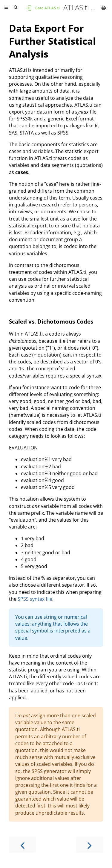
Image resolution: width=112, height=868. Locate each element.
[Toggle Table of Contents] (6, 7)
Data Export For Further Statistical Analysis (52, 41)
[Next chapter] (90, 845)
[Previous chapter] (22, 845)
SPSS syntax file (35, 599)
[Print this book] (104, 7)
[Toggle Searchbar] (16, 7)
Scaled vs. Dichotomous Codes (51, 321)
